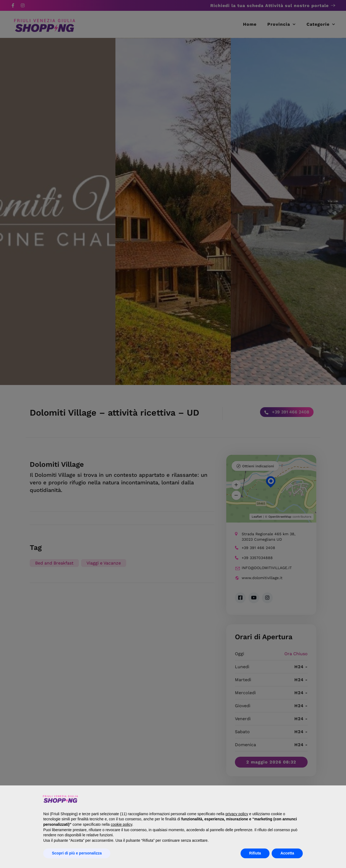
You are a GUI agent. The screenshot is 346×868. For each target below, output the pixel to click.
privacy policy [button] (237, 814)
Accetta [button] (287, 853)
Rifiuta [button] (255, 853)
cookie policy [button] (122, 824)
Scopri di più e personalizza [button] (77, 853)
